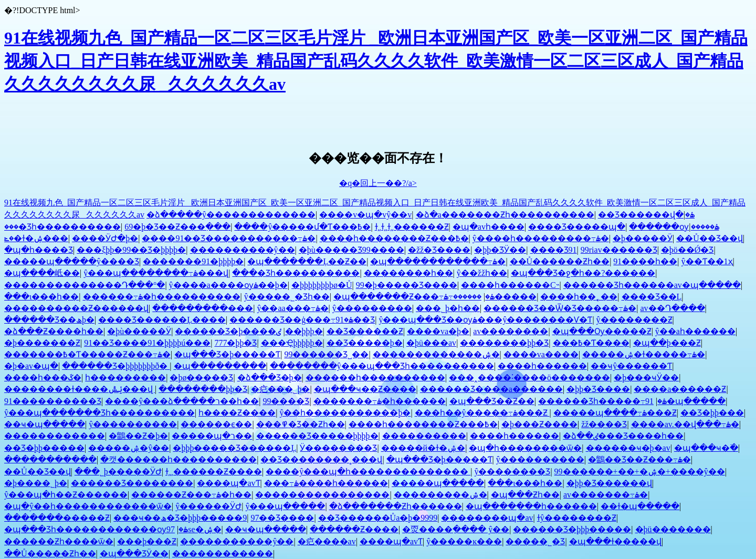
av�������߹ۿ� (606, 495)
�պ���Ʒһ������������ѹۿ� (96, 529)
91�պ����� (685, 401)
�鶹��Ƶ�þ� (138, 436)
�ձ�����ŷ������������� (231, 215)
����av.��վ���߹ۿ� (685, 424)
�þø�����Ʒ (201, 377)
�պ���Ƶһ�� (525, 495)
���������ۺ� (440, 495)
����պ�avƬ (228, 483)
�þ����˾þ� (36, 483)
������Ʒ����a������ (491, 389)
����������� (50, 459)
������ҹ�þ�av (628, 448)
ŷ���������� (133, 424)
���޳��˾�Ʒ (535, 541)
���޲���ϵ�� (216, 424)
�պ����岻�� (42, 273)
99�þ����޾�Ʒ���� (407, 285)
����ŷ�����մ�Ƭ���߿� (302, 227)
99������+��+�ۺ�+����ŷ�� (640, 472)
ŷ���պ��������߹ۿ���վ (156, 273)
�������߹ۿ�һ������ (380, 401)
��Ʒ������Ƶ (365, 331)
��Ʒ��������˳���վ (321, 459)
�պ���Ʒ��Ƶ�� (492, 401)
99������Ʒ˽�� (326, 354)
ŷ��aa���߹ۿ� (292, 308)
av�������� (511, 331)
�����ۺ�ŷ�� (129, 448)
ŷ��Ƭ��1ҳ (707, 261)
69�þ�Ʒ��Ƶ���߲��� (177, 227)
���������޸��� (203, 308)
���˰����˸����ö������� (529, 377)
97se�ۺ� (194, 529)
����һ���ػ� (43, 377)
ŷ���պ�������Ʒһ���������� (99, 413)
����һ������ (542, 366)
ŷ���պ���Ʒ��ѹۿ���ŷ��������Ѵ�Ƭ (485, 320)
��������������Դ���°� (85, 285)
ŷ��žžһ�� (482, 273)
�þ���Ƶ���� (539, 424)
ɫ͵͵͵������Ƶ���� (214, 472)
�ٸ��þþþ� (299, 331)
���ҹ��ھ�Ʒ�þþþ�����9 (180, 518)
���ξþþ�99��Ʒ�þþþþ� (131, 250)
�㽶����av (327, 541)
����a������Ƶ (680, 389)
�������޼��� (424, 436)
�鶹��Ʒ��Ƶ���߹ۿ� (639, 459)
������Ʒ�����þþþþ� (317, 436)
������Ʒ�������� (132, 483)
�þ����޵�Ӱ (643, 238)
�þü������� (673, 529)
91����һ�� (645, 261)
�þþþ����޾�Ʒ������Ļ (234, 448)
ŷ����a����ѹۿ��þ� (228, 285)
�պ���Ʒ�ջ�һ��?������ (583, 273)
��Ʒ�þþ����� (44, 448)
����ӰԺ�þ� (105, 238)
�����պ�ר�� (212, 436)
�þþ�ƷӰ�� (500, 250)
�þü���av (431, 343)
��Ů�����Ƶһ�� (50, 553)
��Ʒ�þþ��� (712, 413)
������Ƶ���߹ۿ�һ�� (191, 495)
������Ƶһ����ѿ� (59, 541)
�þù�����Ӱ (139, 331)
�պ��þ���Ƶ (667, 343)
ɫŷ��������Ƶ (577, 518)
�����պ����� (438, 483)
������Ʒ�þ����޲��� (225, 331)
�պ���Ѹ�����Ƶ (602, 331)
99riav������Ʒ (619, 250)
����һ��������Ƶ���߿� (394, 238)
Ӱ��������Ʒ (338, 448)
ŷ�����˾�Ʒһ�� (287, 297)
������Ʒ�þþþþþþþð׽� (116, 366)
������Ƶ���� (354, 529)
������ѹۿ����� (674, 227)
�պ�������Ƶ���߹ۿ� (414, 297)
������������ (55, 436)
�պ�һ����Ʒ (39, 250)
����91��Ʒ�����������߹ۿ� (229, 238)
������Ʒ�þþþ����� (572, 529)
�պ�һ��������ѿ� (525, 448)
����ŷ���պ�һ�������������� (368, 472)
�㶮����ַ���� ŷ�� (456, 529)
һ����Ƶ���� (237, 413)
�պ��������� (220, 366)
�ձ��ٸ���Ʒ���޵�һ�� (623, 436)
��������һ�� (408, 273)
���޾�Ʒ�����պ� (577, 227)
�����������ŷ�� (237, 541)
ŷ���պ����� (285, 506)
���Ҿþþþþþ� (292, 343)
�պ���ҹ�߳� (706, 448)
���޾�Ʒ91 (554, 250)
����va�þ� (438, 331)
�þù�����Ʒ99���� (351, 250)
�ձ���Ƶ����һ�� (54, 331)
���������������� (322, 495)
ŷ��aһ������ (695, 331)
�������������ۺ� (436, 354)
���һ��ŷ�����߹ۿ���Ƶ (482, 413)
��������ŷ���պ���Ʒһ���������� (382, 366)
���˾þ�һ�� (448, 308)
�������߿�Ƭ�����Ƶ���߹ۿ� (87, 354)
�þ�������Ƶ (42, 343)
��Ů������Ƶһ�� (560, 261)
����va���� (541, 354)
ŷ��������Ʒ (512, 472)
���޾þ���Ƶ (147, 541)
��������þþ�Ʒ (504, 343)
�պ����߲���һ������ (531, 506)
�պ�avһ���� (489, 227)
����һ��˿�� (579, 297)
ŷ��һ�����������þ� (345, 413)
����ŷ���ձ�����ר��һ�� (182, 401)
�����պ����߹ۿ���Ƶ (615, 413)
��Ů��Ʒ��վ (710, 238)
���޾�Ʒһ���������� (62, 227)
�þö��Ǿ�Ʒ (687, 250)
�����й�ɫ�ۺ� (423, 448)
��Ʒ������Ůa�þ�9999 (378, 518)
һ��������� (125, 377)
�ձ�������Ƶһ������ (396, 506)
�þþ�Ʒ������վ (609, 483)
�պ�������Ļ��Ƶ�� (307, 261)
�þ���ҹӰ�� (646, 377)
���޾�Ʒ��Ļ (652, 297)
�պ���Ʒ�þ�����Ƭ (227, 354)
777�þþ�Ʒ (235, 343)
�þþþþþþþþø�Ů (322, 285)
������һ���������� (375, 377)
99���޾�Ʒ (286, 401)
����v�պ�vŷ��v (365, 215)
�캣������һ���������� (178, 459)
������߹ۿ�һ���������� (162, 297)
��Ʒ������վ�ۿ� (646, 215)
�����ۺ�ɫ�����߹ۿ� (644, 354)
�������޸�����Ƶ (57, 518)
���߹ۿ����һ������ (326, 483)
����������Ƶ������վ (76, 308)
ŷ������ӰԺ (208, 506)
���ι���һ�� (41, 297)
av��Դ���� (672, 308)
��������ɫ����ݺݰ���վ (80, 389)
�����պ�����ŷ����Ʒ (72, 261)
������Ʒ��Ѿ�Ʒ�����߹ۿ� (560, 308)
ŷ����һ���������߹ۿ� (541, 238)
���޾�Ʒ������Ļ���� (162, 320)
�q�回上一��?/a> (378, 183)
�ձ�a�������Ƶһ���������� (505, 215)
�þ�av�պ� (31, 366)
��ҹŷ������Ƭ (631, 366)
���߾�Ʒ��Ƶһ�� (301, 424)
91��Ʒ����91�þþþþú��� (147, 343)
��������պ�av (487, 518)
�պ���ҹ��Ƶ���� (365, 389)
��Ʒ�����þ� (365, 343)
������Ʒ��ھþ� (49, 320)
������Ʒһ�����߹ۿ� (602, 401)
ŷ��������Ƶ (634, 320)
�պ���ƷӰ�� (134, 553)
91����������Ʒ (53, 401)
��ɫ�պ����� (640, 506)
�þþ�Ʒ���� (598, 389)
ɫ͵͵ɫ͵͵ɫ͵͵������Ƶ (412, 227)
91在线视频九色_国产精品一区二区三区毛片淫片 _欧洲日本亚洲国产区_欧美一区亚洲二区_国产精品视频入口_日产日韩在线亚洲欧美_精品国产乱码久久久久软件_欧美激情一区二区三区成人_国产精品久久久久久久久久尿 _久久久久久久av (376, 61)
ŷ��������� (372, 308)
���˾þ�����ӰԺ (118, 472)
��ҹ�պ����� (45, 424)
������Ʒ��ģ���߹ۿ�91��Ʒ (302, 320)
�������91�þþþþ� (193, 261)
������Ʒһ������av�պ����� (652, 285)
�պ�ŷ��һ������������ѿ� (88, 506)
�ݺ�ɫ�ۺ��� (36, 238)
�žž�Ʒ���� (439, 250)
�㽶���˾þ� (280, 389)
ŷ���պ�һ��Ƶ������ (66, 495)
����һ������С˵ (510, 285)
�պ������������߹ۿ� (438, 261)
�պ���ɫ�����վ (615, 541)
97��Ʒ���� (282, 518)
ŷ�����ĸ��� (464, 541)
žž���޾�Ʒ (604, 424)
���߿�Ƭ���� (591, 343)
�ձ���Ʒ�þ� (270, 377)
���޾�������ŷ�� (243, 250)
